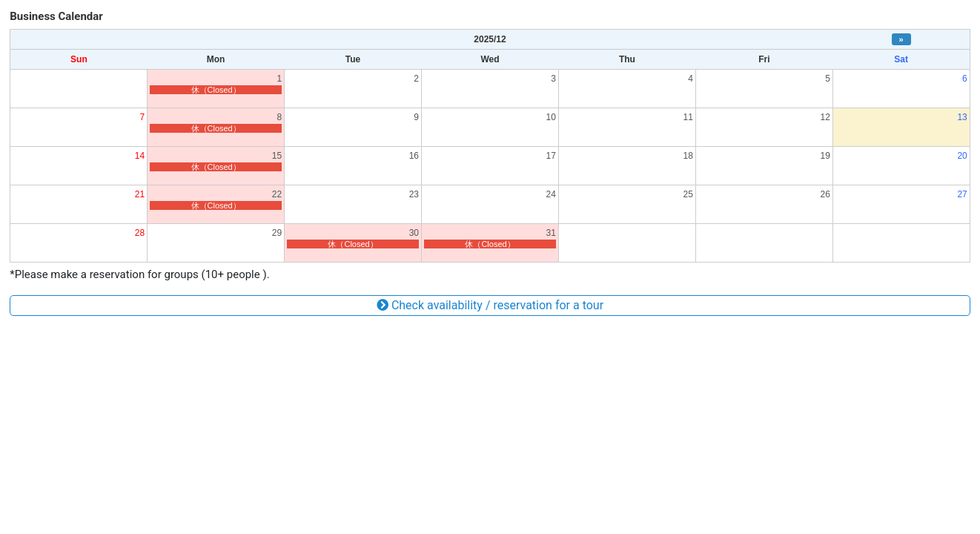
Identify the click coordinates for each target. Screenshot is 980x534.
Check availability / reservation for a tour (490, 305)
